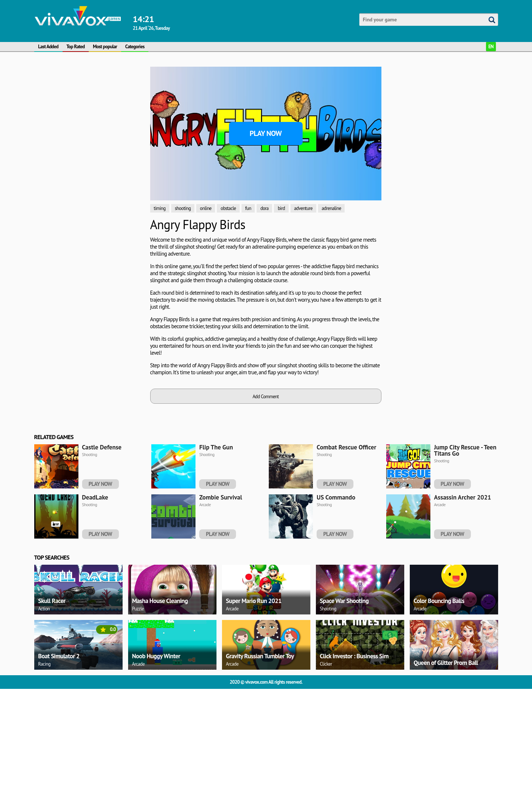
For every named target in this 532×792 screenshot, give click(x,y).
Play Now (266, 133)
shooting (183, 208)
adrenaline (332, 208)
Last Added (48, 47)
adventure (303, 208)
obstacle (228, 208)
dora (264, 208)
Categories (135, 47)
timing (160, 208)
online (206, 208)
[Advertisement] (69, 136)
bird (281, 208)
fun (248, 208)
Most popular (105, 47)
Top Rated (76, 47)
